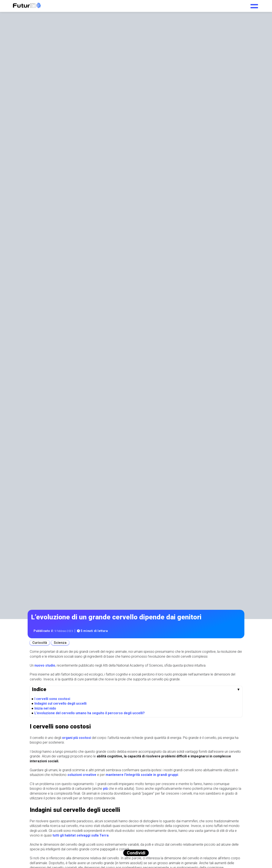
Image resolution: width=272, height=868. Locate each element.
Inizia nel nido (45, 708)
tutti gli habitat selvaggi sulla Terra (81, 835)
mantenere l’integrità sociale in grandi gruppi (142, 775)
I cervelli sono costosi (52, 699)
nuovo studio (45, 665)
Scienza (60, 643)
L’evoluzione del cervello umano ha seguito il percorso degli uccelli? (90, 713)
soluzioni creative (82, 775)
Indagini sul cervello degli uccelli (60, 703)
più (105, 789)
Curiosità (40, 643)
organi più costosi (76, 738)
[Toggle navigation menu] (254, 5)
